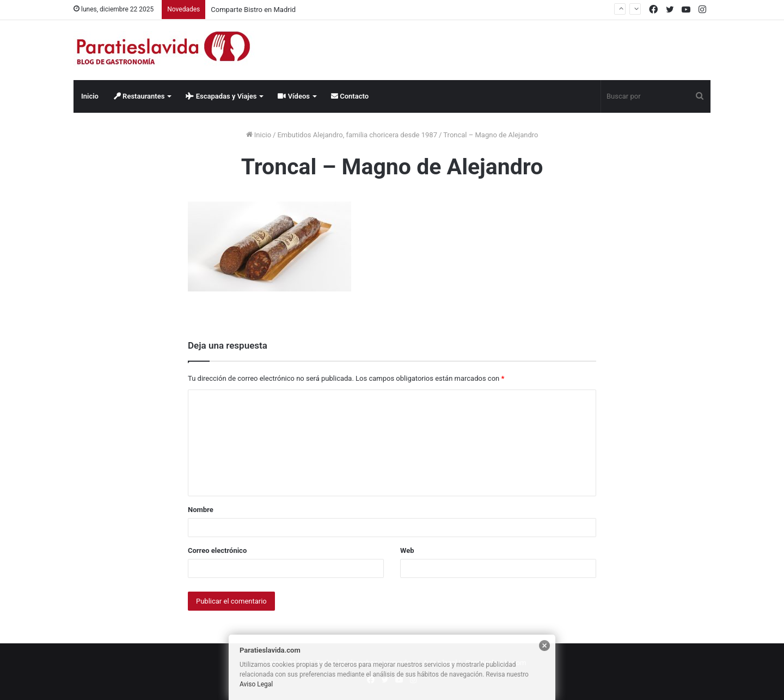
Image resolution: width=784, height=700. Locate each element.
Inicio (90, 96)
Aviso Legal (256, 684)
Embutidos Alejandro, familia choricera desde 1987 (357, 135)
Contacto (350, 96)
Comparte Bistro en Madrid (253, 10)
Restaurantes (139, 96)
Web (407, 550)
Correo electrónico (217, 550)
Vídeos (294, 96)
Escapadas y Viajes (221, 96)
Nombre (201, 510)
